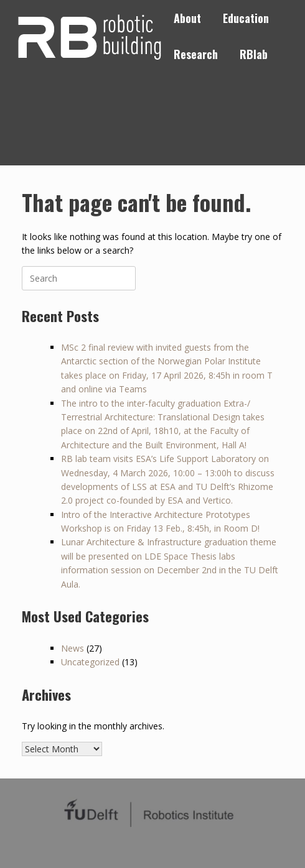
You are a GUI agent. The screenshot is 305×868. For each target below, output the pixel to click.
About (187, 18)
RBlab (254, 54)
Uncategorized (90, 662)
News (73, 648)
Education (246, 18)
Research (196, 54)
